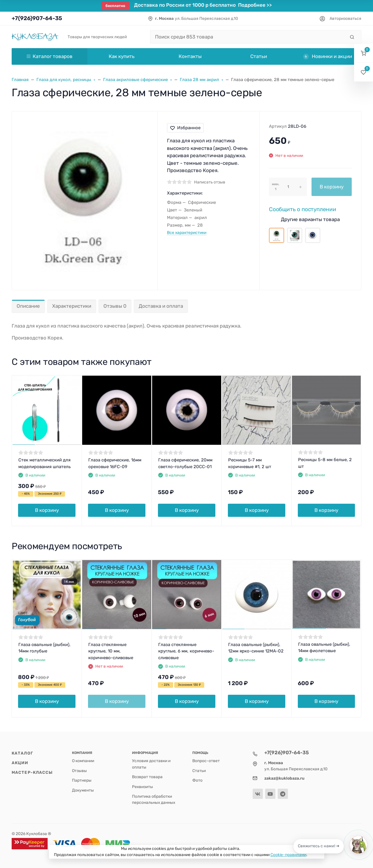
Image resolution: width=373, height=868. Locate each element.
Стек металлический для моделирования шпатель (45, 463)
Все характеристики (187, 232)
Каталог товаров (50, 56)
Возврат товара (147, 777)
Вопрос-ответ (206, 761)
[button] (364, 53)
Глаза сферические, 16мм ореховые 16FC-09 (115, 463)
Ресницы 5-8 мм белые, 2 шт (325, 463)
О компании (83, 761)
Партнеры (82, 780)
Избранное (185, 128)
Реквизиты (142, 787)
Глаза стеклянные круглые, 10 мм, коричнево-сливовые (111, 651)
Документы (83, 790)
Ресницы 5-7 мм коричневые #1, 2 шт (250, 463)
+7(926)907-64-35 (37, 18)
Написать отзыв (210, 182)
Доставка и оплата (161, 306)
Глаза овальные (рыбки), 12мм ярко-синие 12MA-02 (256, 648)
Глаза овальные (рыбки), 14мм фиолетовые (324, 648)
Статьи (199, 771)
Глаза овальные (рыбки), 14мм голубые (44, 648)
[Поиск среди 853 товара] (248, 37)
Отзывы (79, 771)
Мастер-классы (32, 772)
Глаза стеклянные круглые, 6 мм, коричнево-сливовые (186, 651)
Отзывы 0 (115, 306)
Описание (28, 306)
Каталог (22, 753)
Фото (197, 780)
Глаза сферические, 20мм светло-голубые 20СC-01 (185, 463)
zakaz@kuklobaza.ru (284, 778)
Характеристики (72, 306)
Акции (20, 763)
